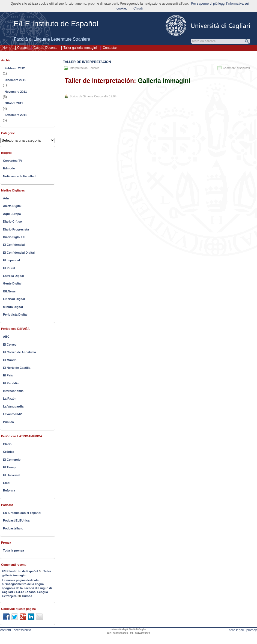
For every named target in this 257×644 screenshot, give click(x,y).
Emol (7, 483)
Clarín (7, 444)
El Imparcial (11, 260)
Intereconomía (13, 391)
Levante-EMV (12, 414)
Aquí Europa (12, 214)
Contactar (110, 48)
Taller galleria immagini (80, 48)
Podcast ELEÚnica (16, 520)
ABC (6, 337)
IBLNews (9, 291)
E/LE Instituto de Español (56, 24)
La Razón (10, 399)
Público (8, 422)
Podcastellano (13, 528)
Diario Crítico (12, 221)
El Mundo (10, 360)
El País (8, 375)
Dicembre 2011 (15, 80)
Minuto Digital (13, 307)
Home (7, 48)
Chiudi (138, 8)
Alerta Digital (12, 206)
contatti (6, 630)
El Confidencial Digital (19, 253)
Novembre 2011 (16, 92)
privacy (252, 630)
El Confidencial (14, 245)
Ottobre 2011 (14, 103)
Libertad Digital (14, 299)
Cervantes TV (13, 161)
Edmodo (9, 168)
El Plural (9, 268)
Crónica (9, 452)
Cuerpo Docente (45, 48)
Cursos (22, 48)
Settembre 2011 (16, 115)
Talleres (94, 68)
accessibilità (23, 630)
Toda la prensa (14, 550)
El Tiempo (10, 467)
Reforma (9, 490)
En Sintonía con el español (22, 513)
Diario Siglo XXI (14, 237)
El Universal (12, 475)
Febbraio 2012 (15, 68)
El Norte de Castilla (17, 368)
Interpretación (79, 68)
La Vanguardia (13, 406)
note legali (236, 630)
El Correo (10, 345)
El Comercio (12, 460)
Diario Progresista (16, 229)
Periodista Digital (15, 314)
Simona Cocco (93, 96)
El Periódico (12, 383)
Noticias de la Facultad (19, 176)
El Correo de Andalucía (20, 352)
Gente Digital (12, 283)
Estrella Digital (13, 276)
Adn (6, 198)
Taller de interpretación (87, 62)
